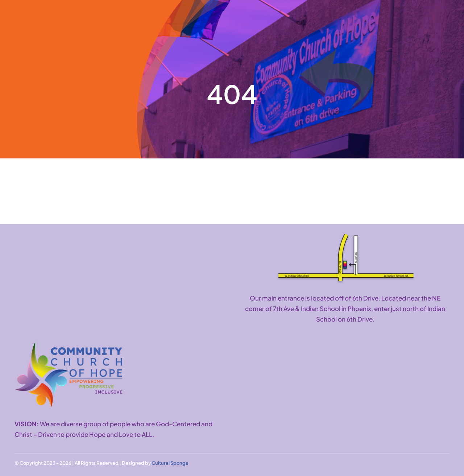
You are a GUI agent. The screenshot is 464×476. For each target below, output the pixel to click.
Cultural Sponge (170, 463)
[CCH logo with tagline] (69, 345)
